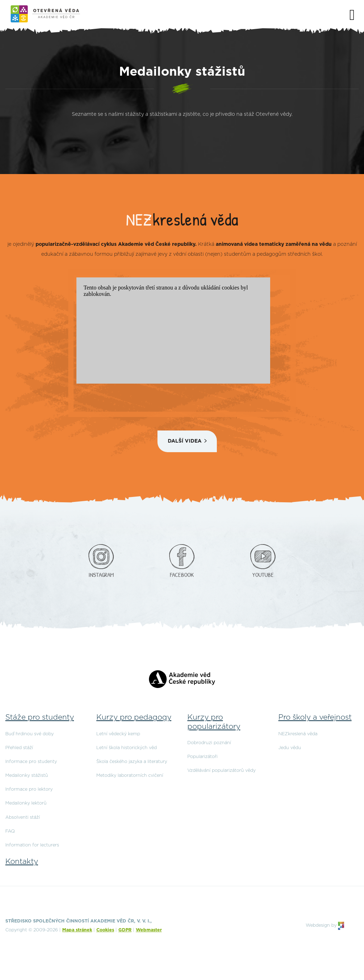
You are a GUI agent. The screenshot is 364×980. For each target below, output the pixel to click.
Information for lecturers (32, 845)
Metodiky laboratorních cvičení (130, 776)
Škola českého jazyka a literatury (132, 762)
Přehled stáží (19, 748)
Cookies (105, 930)
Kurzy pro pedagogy (134, 717)
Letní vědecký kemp (118, 734)
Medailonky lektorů (26, 803)
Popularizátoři (202, 757)
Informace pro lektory (29, 789)
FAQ (10, 831)
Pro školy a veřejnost (315, 717)
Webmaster (149, 930)
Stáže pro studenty (40, 717)
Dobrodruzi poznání (209, 743)
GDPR (125, 930)
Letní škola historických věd (127, 748)
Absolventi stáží (23, 817)
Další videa (185, 441)
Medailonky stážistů (27, 776)
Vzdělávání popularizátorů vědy (221, 771)
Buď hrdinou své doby (30, 734)
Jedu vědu (290, 748)
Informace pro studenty (31, 762)
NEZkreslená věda (298, 734)
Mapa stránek (77, 930)
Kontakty (22, 862)
